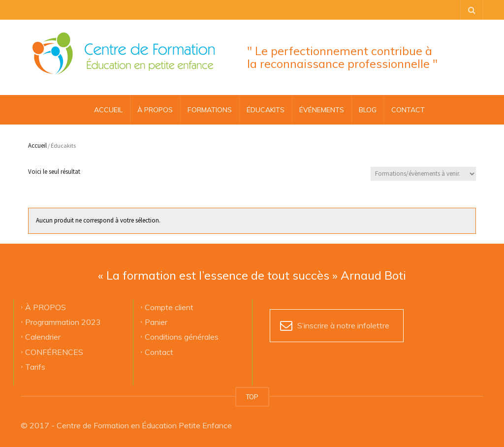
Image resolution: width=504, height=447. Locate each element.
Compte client (169, 307)
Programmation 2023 (63, 322)
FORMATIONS (210, 110)
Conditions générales (182, 337)
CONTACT (408, 110)
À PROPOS (155, 110)
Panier (156, 322)
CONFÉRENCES (54, 351)
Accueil (108, 110)
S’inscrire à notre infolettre (343, 325)
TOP (252, 397)
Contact (159, 351)
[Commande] (423, 174)
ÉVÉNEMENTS (322, 110)
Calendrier (43, 337)
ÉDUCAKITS (266, 110)
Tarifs (35, 367)
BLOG (368, 110)
